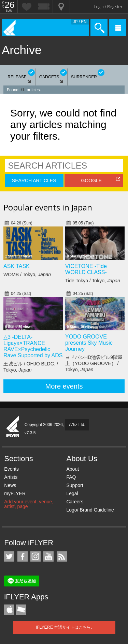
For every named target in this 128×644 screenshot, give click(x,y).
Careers (75, 502)
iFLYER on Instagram (35, 556)
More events (64, 386)
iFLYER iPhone (9, 610)
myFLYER (15, 493)
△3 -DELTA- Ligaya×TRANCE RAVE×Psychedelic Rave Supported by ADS (33, 346)
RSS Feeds (62, 556)
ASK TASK (17, 266)
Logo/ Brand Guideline (90, 510)
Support (75, 485)
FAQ (71, 477)
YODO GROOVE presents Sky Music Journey (89, 343)
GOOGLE (92, 180)
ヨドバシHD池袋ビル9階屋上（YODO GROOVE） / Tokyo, (94, 363)
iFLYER (13, 427)
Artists (11, 477)
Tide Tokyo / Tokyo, (93, 281)
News (10, 485)
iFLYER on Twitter (9, 556)
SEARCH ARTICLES (34, 180)
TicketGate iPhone (21, 610)
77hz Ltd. (77, 425)
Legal (72, 493)
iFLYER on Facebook (23, 556)
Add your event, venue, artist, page (29, 504)
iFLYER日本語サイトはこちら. (64, 627)
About (73, 469)
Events (11, 469)
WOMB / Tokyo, (27, 274)
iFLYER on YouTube (48, 556)
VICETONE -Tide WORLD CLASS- (86, 269)
